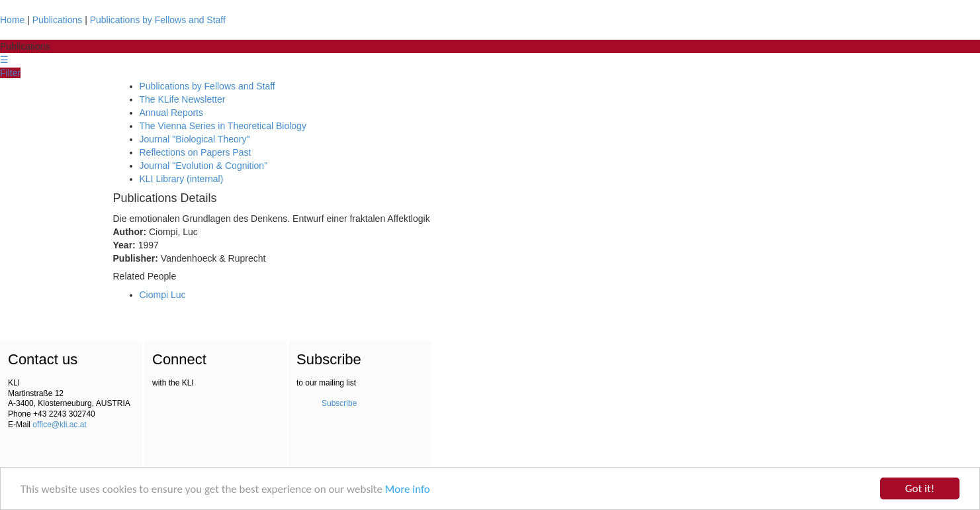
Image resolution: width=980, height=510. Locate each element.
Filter (10, 73)
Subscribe (339, 403)
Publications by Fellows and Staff (158, 20)
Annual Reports (172, 113)
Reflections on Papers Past (196, 152)
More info (408, 489)
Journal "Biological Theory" (195, 139)
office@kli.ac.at (59, 425)
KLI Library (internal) (182, 179)
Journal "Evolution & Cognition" (204, 166)
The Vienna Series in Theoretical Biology (223, 126)
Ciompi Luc (163, 295)
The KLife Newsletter (183, 99)
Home (12, 20)
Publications (58, 20)
